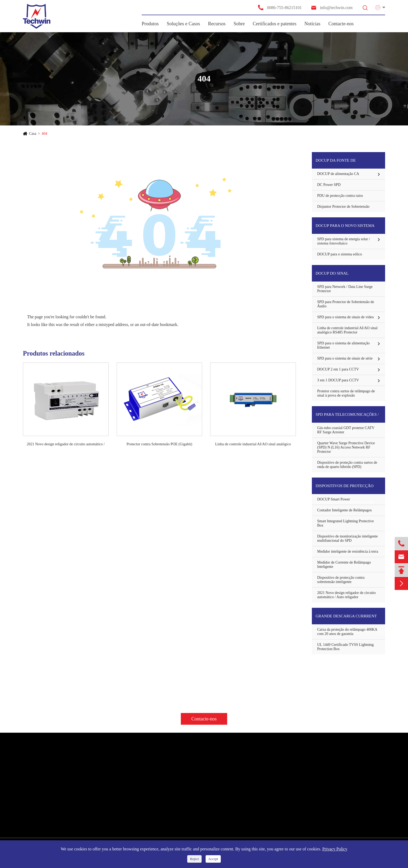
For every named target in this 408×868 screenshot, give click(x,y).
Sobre (239, 24)
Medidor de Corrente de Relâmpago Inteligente (344, 565)
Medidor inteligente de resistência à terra (348, 551)
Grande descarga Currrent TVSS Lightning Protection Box (350, 619)
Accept (213, 859)
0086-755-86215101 (280, 7)
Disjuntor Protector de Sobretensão (343, 207)
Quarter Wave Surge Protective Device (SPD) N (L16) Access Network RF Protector (346, 447)
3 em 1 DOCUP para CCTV (338, 380)
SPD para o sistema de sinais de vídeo (346, 317)
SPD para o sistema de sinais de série (345, 358)
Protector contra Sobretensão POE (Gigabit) (159, 444)
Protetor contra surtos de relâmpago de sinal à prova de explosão (346, 393)
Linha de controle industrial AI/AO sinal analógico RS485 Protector (253, 445)
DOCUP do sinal (332, 273)
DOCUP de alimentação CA (338, 174)
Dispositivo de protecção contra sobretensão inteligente (341, 580)
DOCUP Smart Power (334, 499)
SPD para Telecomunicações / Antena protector (347, 417)
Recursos (217, 24)
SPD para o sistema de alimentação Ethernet (343, 345)
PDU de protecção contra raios (340, 196)
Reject (194, 859)
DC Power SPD (329, 185)
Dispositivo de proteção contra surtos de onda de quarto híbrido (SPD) (347, 465)
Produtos (150, 24)
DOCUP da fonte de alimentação (336, 163)
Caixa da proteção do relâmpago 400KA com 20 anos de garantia (347, 632)
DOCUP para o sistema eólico (340, 254)
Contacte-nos (341, 24)
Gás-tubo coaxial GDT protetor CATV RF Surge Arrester (346, 430)
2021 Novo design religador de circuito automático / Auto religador (66, 445)
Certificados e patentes (275, 24)
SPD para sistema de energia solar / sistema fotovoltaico (344, 241)
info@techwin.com (332, 8)
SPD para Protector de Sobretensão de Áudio (346, 304)
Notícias (312, 24)
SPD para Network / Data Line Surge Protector (345, 289)
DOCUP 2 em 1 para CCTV (338, 369)
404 (44, 134)
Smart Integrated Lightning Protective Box (346, 523)
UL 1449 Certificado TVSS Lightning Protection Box (345, 647)
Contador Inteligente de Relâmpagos (344, 510)
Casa (33, 134)
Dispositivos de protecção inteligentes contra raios (345, 489)
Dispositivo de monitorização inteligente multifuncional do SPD (347, 538)
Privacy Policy (335, 849)
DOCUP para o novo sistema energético (345, 229)
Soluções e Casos (183, 24)
